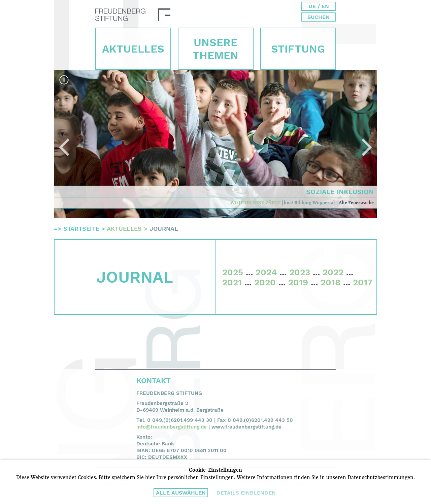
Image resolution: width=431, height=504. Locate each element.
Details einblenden (246, 493)
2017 (363, 282)
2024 (266, 272)
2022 (333, 272)
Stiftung (298, 49)
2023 (300, 272)
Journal (164, 229)
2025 (233, 272)
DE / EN (319, 6)
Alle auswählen (181, 493)
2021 (232, 282)
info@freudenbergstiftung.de (172, 427)
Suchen (319, 17)
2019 (298, 282)
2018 (330, 282)
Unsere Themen (215, 49)
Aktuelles (133, 49)
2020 (265, 282)
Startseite (81, 229)
